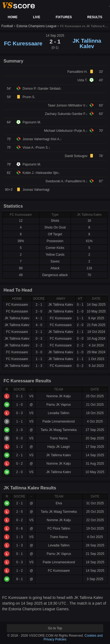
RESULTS (95, 17)
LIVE (37, 17)
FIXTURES (64, 17)
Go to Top (55, 628)
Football (7, 26)
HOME (12, 17)
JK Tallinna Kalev (87, 43)
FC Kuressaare (23, 43)
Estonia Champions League (37, 26)
